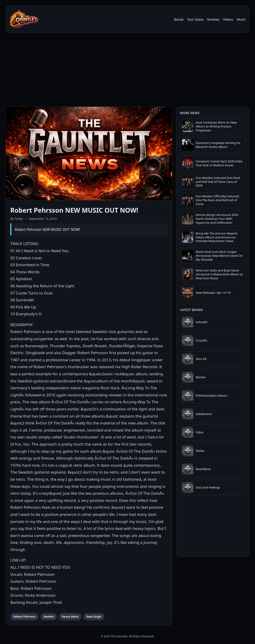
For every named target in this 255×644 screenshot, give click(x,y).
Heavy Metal (70, 617)
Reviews (213, 19)
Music (241, 19)
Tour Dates (195, 19)
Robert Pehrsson (24, 617)
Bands (179, 19)
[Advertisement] (127, 71)
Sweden (49, 617)
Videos (228, 19)
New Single (94, 617)
